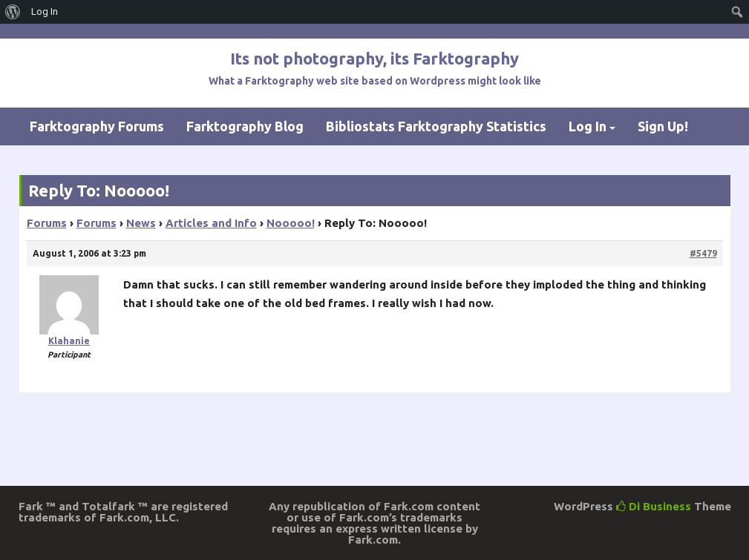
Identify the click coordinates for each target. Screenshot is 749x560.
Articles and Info (211, 223)
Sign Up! (663, 126)
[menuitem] (13, 12)
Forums (47, 223)
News (141, 223)
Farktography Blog (245, 126)
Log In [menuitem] (45, 11)
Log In (588, 126)
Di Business (654, 506)
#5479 (703, 253)
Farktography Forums (97, 126)
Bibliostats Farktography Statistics (436, 126)
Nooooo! (291, 223)
